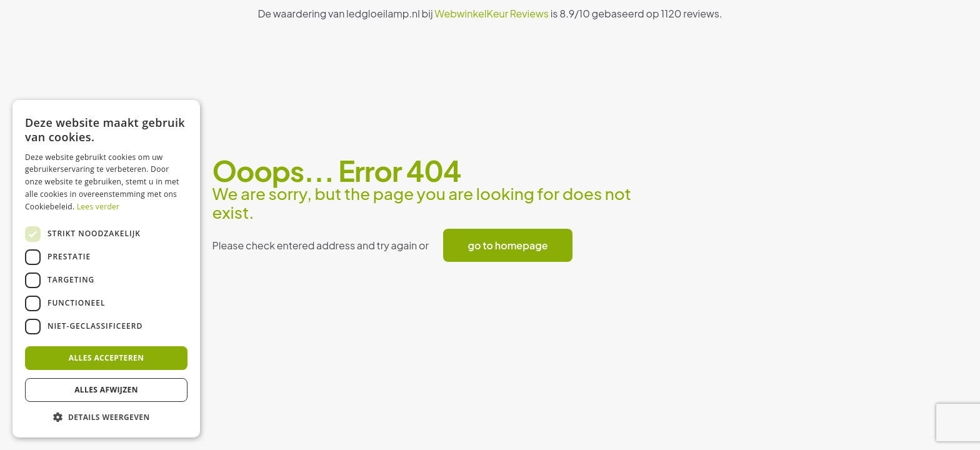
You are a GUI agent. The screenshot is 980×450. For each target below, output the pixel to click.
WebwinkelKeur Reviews (492, 13)
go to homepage (508, 245)
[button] (106, 417)
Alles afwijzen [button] (106, 390)
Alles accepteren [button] (107, 358)
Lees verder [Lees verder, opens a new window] (98, 207)
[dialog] (106, 269)
